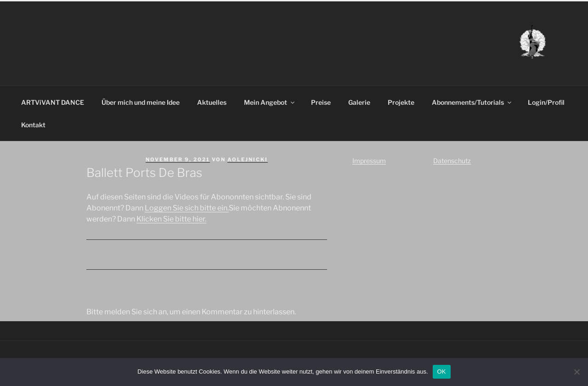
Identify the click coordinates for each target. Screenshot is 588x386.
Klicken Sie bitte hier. (171, 219)
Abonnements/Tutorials (472, 102)
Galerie (359, 102)
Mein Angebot (270, 102)
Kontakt (33, 125)
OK (442, 372)
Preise (321, 102)
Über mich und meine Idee (141, 102)
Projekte (401, 102)
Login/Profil (546, 102)
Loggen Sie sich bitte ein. (187, 208)
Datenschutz (452, 161)
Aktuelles (212, 102)
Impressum (369, 161)
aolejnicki (248, 159)
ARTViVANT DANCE (53, 102)
